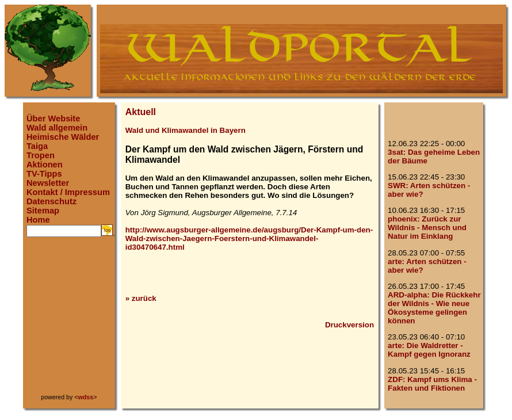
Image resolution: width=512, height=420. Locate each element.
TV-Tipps (44, 174)
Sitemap (43, 211)
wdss (86, 397)
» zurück (141, 298)
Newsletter (48, 183)
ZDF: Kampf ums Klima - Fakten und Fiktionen (432, 384)
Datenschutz (51, 201)
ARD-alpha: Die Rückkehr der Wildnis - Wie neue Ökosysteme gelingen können (434, 308)
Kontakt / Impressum (68, 192)
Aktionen (45, 165)
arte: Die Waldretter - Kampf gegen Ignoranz (429, 350)
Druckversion (349, 325)
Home (38, 220)
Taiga (37, 146)
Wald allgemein (57, 128)
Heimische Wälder (63, 137)
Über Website (53, 119)
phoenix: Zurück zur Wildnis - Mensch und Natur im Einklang (427, 228)
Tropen (41, 155)
